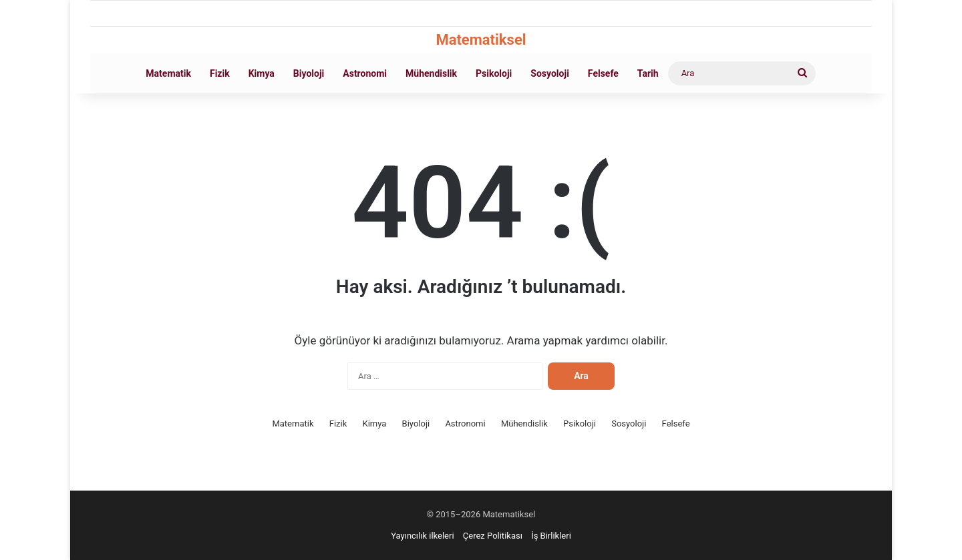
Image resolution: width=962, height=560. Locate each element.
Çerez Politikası (493, 536)
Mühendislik (431, 73)
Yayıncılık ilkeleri (422, 536)
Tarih (648, 73)
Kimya (262, 73)
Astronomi (365, 73)
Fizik (220, 73)
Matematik (168, 73)
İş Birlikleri (551, 536)
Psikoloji (494, 73)
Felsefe (603, 73)
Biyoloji (309, 73)
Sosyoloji (550, 73)
